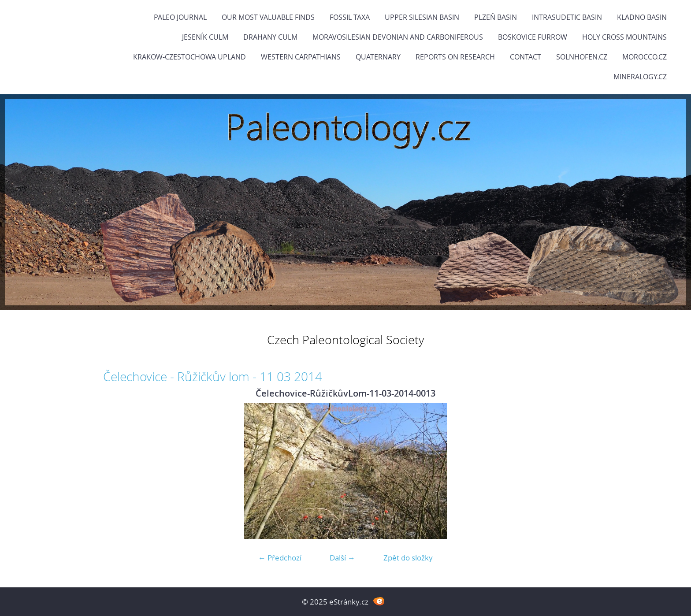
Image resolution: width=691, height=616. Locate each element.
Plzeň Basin (496, 17)
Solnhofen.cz (582, 57)
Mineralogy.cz (640, 77)
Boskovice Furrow (533, 37)
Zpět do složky (408, 558)
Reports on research (455, 57)
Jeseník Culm (205, 37)
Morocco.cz (645, 57)
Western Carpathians (301, 57)
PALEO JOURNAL (180, 17)
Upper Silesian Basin (422, 17)
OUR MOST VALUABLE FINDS (268, 17)
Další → (342, 558)
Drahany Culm (270, 37)
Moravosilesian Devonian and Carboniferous (398, 37)
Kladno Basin (642, 17)
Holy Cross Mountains (624, 37)
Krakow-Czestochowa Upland (189, 57)
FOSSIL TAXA (350, 17)
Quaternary (378, 57)
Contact (526, 57)
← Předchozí (280, 558)
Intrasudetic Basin (567, 17)
